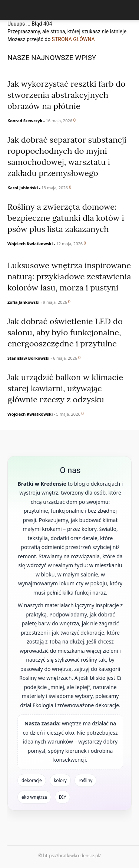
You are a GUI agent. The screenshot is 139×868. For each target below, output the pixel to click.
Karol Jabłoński (23, 188)
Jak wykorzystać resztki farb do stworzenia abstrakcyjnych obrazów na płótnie (66, 95)
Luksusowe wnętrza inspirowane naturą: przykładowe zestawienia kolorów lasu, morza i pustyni (69, 276)
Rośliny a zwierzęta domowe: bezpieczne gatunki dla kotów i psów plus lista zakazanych (66, 218)
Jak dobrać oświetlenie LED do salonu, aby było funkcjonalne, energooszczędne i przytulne (65, 332)
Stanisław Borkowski (29, 358)
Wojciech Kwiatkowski (30, 244)
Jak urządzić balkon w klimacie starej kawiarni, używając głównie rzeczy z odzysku (65, 388)
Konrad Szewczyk (25, 121)
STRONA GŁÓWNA (73, 39)
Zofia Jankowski (24, 302)
